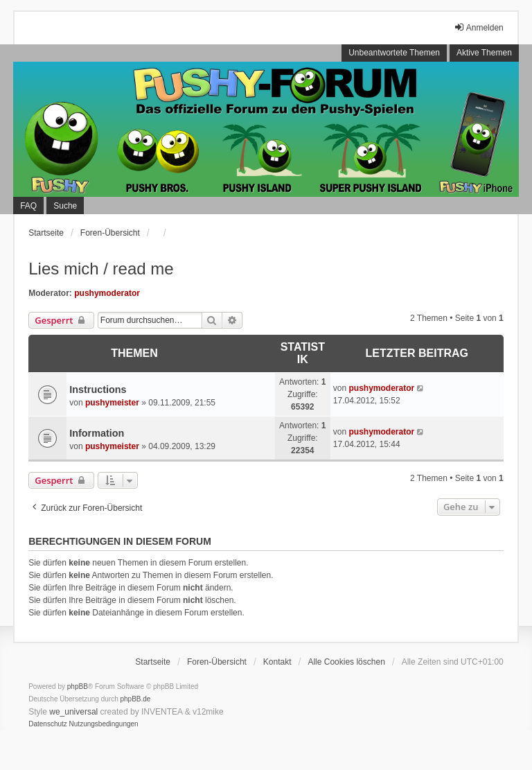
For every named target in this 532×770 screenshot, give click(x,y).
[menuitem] (48, 724)
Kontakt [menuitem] (277, 662)
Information (97, 433)
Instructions (98, 390)
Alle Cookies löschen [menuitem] (346, 662)
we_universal (73, 712)
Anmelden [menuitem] (479, 27)
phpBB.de (136, 699)
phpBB (78, 686)
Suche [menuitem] (65, 206)
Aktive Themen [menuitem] (484, 53)
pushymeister (112, 403)
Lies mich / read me (101, 269)
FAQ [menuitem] (28, 206)
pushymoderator (107, 293)
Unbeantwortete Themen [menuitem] (394, 53)
